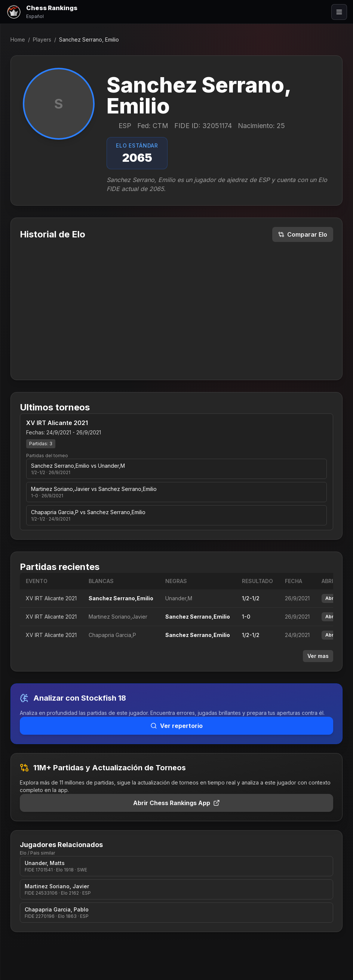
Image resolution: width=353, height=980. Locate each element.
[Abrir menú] (339, 12)
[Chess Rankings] (42, 12)
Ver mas (318, 656)
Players (42, 40)
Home (18, 40)
